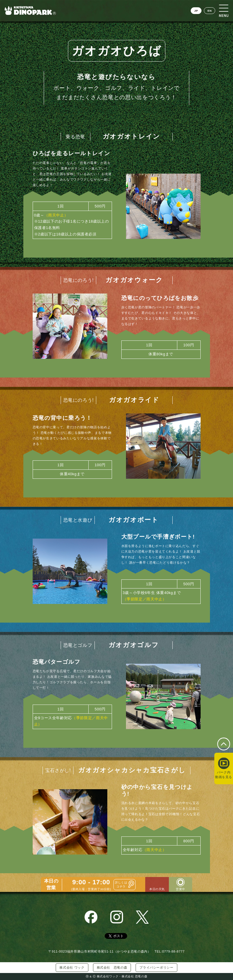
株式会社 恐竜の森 (112, 967)
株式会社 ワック (72, 967)
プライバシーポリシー (156, 967)
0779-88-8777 (173, 951)
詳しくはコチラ (121, 884)
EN (210, 11)
